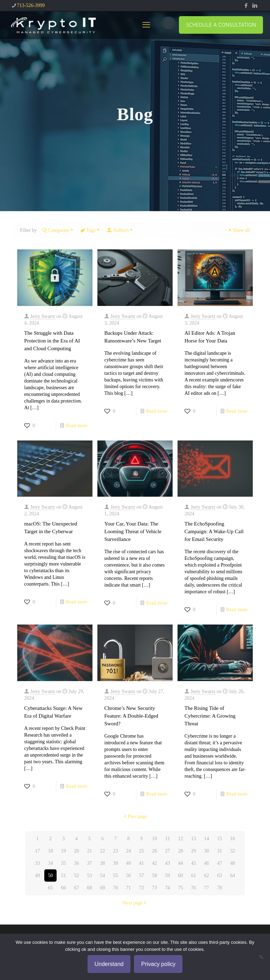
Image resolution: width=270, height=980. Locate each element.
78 (220, 888)
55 (116, 876)
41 (142, 863)
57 (142, 876)
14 (207, 839)
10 (155, 839)
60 (181, 876)
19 (64, 851)
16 (233, 839)
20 (77, 851)
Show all (239, 230)
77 (207, 888)
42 (155, 863)
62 (207, 876)
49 (38, 876)
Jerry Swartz (43, 316)
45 (194, 863)
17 (38, 851)
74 (168, 888)
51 (64, 876)
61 (194, 876)
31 (220, 851)
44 (181, 863)
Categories (58, 230)
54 (103, 876)
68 (90, 888)
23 (116, 851)
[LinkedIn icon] (255, 6)
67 (77, 888)
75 (181, 888)
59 (168, 876)
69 (103, 888)
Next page (135, 903)
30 (207, 851)
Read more (76, 426)
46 (207, 863)
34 (51, 863)
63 (220, 876)
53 (90, 876)
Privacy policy (158, 964)
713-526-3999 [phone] (31, 5)
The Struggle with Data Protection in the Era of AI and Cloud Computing (52, 341)
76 (194, 888)
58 (155, 876)
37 (90, 863)
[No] (261, 957)
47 (220, 863)
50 (51, 876)
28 (181, 851)
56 (129, 876)
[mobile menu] (146, 25)
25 (142, 851)
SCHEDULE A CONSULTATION (221, 25)
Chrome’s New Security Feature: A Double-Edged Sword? (131, 716)
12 (181, 839)
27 (168, 851)
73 (155, 888)
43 (168, 863)
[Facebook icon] (246, 6)
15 (220, 839)
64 (233, 876)
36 (77, 863)
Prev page (135, 816)
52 (77, 876)
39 (116, 863)
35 (64, 863)
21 (90, 851)
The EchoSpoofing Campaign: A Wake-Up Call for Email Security (214, 531)
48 (233, 863)
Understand (109, 964)
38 (103, 863)
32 (233, 851)
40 (129, 863)
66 (64, 888)
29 (194, 851)
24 (129, 851)
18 (51, 851)
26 (155, 851)
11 (168, 839)
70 (116, 888)
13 (194, 839)
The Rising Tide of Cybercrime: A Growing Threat (210, 716)
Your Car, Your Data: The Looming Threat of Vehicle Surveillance (133, 531)
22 (103, 851)
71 (129, 888)
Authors (120, 230)
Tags (91, 230)
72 (142, 888)
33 (38, 863)
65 (51, 888)
